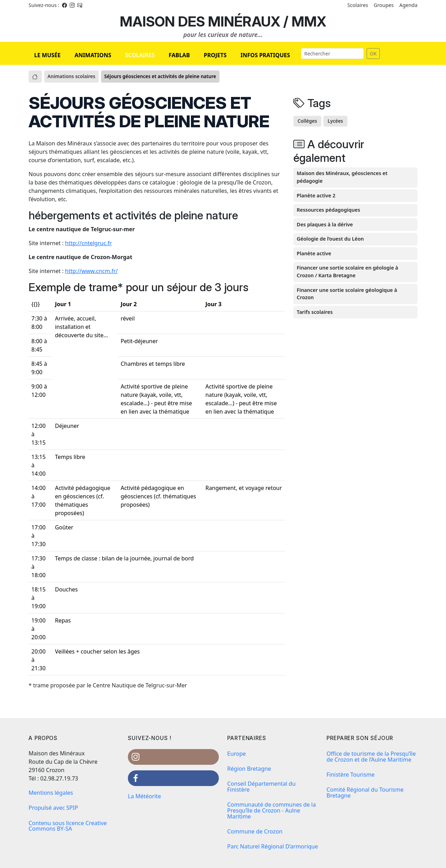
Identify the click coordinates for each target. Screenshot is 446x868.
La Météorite (144, 796)
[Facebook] (64, 5)
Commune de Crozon (255, 831)
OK (373, 54)
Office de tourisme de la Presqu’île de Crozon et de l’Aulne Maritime (371, 757)
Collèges (307, 121)
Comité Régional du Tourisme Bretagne (365, 792)
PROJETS (215, 55)
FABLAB (179, 55)
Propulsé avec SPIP (53, 808)
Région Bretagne (249, 769)
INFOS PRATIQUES (265, 55)
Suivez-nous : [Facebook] (44, 5)
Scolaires (358, 5)
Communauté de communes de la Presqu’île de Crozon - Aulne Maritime (271, 810)
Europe (237, 754)
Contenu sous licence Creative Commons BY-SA (68, 826)
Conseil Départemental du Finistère (261, 787)
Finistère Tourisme (351, 775)
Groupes (384, 5)
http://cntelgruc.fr (89, 243)
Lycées (335, 121)
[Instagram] (72, 5)
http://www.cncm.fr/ (91, 271)
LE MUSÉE (47, 55)
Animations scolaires (71, 76)
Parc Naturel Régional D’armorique (273, 846)
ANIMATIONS (93, 55)
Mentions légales (51, 793)
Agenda (408, 5)
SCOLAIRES (140, 55)
